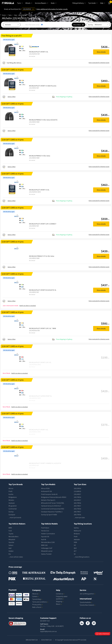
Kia (10, 554)
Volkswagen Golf (47, 548)
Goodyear (12, 515)
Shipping (59, 601)
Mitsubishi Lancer (47, 551)
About (36, 594)
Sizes (16, 15)
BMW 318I (44, 545)
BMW (10, 528)
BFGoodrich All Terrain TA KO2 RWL (53, 503)
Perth (76, 536)
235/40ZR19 (23, 15)
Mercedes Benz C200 (48, 542)
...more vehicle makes (16, 557)
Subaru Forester (46, 554)
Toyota (11, 534)
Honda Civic (45, 531)
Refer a (37, 607)
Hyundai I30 (45, 536)
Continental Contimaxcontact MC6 (53, 509)
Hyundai (11, 542)
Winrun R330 (45, 488)
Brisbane (77, 534)
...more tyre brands (15, 517)
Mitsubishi (12, 539)
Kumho (11, 494)
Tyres (10, 15)
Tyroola (37, 599)
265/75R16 (77, 509)
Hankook (12, 503)
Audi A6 (44, 539)
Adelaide (77, 539)
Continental (13, 509)
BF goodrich (13, 506)
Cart (111, 2)
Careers (35, 596)
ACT (75, 551)
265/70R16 (77, 503)
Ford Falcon (45, 528)
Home (4, 15)
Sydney (76, 528)
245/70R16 (77, 497)
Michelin (11, 500)
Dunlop (11, 512)
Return (58, 604)
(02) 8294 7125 (45, 621)
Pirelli (10, 491)
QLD (75, 548)
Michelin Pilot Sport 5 (48, 500)
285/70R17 (77, 512)
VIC (75, 545)
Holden (11, 551)
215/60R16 (77, 491)
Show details (101, 52)
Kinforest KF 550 (47, 491)
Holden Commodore (48, 534)
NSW (75, 542)
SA (75, 554)
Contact (60, 594)
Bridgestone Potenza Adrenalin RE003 (54, 497)
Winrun (11, 488)
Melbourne (77, 531)
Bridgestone (13, 497)
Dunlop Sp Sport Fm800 (49, 515)
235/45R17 (77, 494)
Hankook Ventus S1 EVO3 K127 (51, 506)
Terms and (40, 602)
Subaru (11, 545)
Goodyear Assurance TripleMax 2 (52, 512)
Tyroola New (87, 605)
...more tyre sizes (79, 517)
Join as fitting (87, 594)
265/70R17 (77, 506)
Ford (10, 531)
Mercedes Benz (13, 536)
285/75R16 (77, 515)
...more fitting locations (82, 557)
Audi (10, 548)
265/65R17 (77, 500)
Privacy (38, 604)
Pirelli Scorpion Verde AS (49, 494)
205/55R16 (77, 488)
